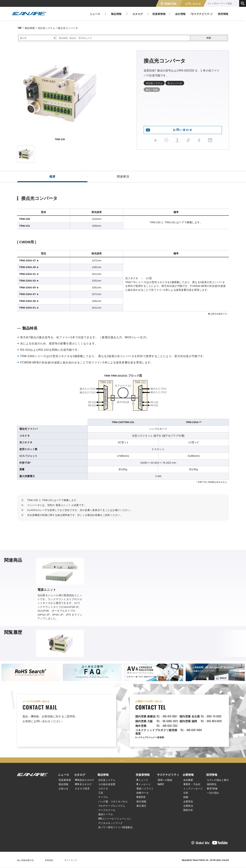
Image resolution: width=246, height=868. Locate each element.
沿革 (186, 793)
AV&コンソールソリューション (115, 818)
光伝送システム (47, 28)
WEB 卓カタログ (83, 784)
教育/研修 (212, 788)
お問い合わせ (193, 3)
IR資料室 (141, 797)
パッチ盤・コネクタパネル (113, 801)
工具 (101, 793)
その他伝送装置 (107, 784)
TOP (20, 28)
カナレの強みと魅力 (218, 780)
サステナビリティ (168, 774)
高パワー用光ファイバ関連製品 (115, 827)
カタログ (80, 774)
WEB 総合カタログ (85, 780)
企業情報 (188, 774)
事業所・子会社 (192, 784)
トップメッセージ (193, 788)
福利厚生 (212, 784)
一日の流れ (213, 793)
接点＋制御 (152, 89)
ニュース (64, 774)
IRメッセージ (144, 784)
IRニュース (142, 780)
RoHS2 (161, 784)
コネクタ (103, 788)
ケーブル (103, 797)
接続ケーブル (106, 814)
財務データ (143, 793)
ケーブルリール (107, 810)
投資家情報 (65, 780)
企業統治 (188, 806)
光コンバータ (175, 83)
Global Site (170, 3)
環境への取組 (165, 780)
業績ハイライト (145, 788)
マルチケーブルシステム (112, 806)
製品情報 (30, 28)
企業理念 (188, 801)
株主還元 (141, 806)
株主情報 (141, 801)
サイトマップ (71, 860)
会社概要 (188, 780)
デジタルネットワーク (111, 823)
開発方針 (188, 810)
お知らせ (64, 788)
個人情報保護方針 (26, 860)
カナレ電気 (29, 14)
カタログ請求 (82, 788)
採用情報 (223, 14)
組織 (186, 797)
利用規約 (49, 860)
